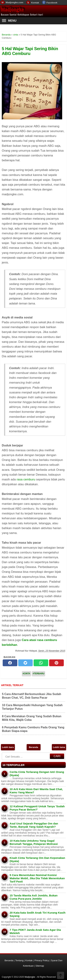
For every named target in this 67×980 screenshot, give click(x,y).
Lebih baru (8, 747)
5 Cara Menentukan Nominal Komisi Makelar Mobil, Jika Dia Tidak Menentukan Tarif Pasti (37, 878)
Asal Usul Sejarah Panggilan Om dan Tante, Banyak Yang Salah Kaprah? (34, 825)
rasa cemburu (26, 479)
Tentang (19, 960)
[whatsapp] (41, 663)
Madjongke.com (14, 2)
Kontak (35, 3)
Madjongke (12, 10)
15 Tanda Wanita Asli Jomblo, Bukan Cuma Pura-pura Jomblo (34, 897)
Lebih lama (59, 747)
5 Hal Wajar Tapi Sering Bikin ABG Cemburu (30, 51)
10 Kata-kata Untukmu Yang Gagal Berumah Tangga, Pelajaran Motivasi (34, 842)
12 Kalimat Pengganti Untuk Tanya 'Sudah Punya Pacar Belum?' (37, 808)
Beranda (33, 747)
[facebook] (10, 663)
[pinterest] (56, 663)
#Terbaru (39, 674)
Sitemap (40, 966)
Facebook (52, 3)
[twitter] (26, 663)
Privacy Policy (42, 960)
